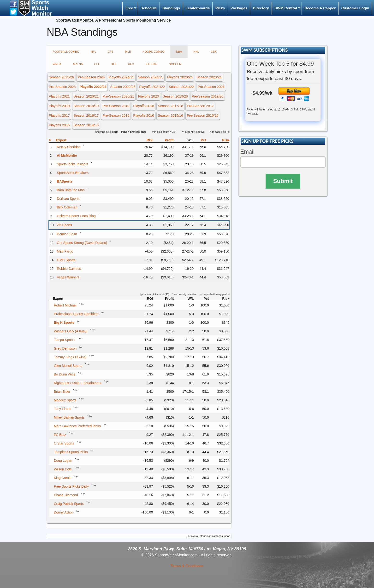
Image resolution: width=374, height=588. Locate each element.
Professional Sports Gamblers (76, 314)
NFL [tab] (93, 52)
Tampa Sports (64, 340)
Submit (283, 181)
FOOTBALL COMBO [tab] (66, 52)
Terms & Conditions (187, 566)
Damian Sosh (67, 234)
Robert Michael (65, 305)
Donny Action (64, 512)
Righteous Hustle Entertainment (77, 383)
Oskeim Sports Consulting (76, 216)
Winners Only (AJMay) (71, 331)
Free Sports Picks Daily (71, 486)
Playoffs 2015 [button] (59, 125)
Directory (261, 8)
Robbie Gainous (69, 269)
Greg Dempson (65, 348)
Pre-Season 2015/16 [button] (203, 115)
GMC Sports (66, 260)
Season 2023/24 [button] (209, 77)
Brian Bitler (62, 392)
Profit (169, 140)
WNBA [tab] (57, 64)
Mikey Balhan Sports (69, 417)
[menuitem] (130, 8)
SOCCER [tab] (175, 64)
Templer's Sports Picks (71, 452)
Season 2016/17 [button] (86, 115)
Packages (239, 8)
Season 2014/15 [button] (86, 125)
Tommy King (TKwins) (70, 357)
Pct (203, 140)
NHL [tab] (196, 52)
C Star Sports (64, 443)
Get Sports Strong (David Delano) (82, 243)
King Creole (62, 478)
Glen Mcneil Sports (68, 366)
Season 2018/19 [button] (86, 106)
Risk (226, 140)
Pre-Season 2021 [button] (211, 87)
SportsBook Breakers (73, 173)
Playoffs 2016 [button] (144, 115)
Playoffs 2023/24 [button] (180, 77)
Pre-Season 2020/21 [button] (118, 96)
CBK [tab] (214, 52)
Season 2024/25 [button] (151, 77)
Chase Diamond (66, 495)
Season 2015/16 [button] (170, 115)
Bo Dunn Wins (64, 374)
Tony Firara (62, 409)
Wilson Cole (63, 469)
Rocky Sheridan (69, 147)
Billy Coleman (67, 207)
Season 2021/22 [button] (181, 87)
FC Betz (60, 435)
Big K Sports (64, 323)
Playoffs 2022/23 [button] (93, 87)
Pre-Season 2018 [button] (116, 106)
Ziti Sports (64, 225)
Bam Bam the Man (71, 190)
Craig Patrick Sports (69, 504)
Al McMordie (67, 156)
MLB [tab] (128, 52)
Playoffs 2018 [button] (144, 106)
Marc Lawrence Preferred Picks (77, 426)
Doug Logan (63, 461)
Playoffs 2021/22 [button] (152, 87)
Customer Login (355, 8)
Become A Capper (320, 8)
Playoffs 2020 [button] (148, 96)
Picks (220, 8)
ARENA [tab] (78, 64)
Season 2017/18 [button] (170, 106)
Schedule (149, 8)
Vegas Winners (68, 277)
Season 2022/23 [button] (123, 87)
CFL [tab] (97, 64)
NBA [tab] (179, 52)
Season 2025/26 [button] (61, 77)
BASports (65, 181)
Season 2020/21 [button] (86, 96)
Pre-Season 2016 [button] (116, 115)
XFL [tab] (114, 64)
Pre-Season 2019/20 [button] (208, 96)
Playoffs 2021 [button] (59, 96)
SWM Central (286, 8)
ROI (150, 140)
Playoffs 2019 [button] (59, 106)
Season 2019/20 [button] (175, 96)
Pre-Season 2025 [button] (91, 77)
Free (129, 8)
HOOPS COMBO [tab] (154, 52)
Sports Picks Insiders (73, 164)
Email (247, 152)
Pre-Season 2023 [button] (62, 87)
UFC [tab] (131, 64)
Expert (61, 140)
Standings (171, 8)
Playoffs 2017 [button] (59, 115)
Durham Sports (68, 199)
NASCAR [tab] (151, 64)
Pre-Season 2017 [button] (200, 106)
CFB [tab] (111, 52)
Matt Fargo (65, 251)
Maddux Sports (65, 400)
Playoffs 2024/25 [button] (121, 77)
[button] (13, 4)
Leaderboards (198, 8)
